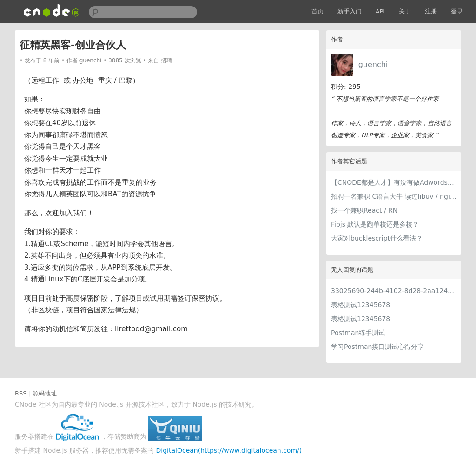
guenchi (373, 64)
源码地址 (45, 393)
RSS (21, 393)
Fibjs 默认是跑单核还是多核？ (375, 224)
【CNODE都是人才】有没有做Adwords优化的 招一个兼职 (394, 182)
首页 (317, 11)
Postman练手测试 (358, 333)
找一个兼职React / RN (364, 210)
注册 (431, 11)
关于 (405, 11)
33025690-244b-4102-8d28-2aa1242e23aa (394, 291)
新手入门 (350, 11)
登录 (457, 11)
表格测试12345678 (360, 305)
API (380, 11)
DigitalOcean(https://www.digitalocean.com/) (229, 450)
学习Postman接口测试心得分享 (377, 347)
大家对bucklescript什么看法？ (377, 238)
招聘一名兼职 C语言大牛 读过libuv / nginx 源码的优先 (394, 196)
